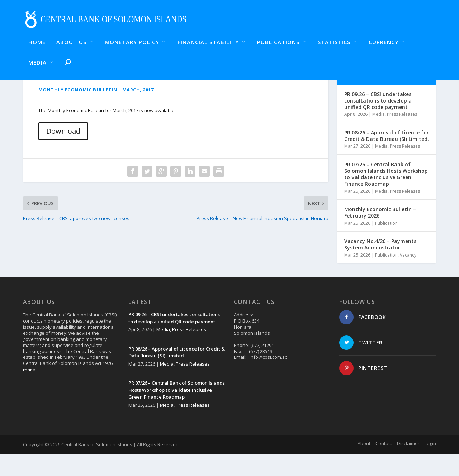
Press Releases (402, 136)
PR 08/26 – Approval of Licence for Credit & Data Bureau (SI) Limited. (387, 158)
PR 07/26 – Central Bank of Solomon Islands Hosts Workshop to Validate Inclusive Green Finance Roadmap (386, 196)
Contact (384, 465)
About (364, 465)
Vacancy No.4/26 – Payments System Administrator (380, 266)
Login (430, 465)
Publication (386, 245)
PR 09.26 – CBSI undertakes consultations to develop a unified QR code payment (378, 122)
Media (378, 136)
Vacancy (408, 277)
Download (63, 153)
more (29, 391)
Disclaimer (408, 465)
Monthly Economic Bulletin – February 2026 (380, 234)
